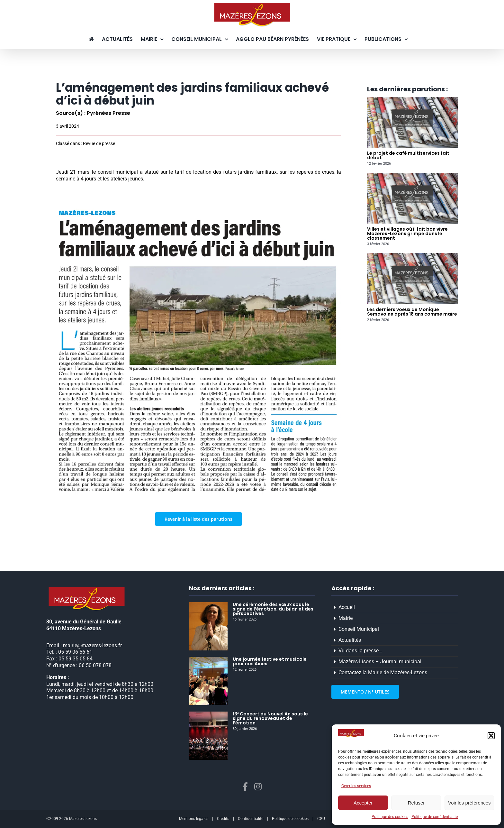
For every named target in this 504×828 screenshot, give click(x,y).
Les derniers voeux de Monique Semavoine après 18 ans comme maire (412, 312)
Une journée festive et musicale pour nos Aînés (270, 661)
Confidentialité (251, 819)
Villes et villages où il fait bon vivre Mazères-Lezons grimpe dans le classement (407, 234)
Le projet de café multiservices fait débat (408, 155)
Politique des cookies (390, 817)
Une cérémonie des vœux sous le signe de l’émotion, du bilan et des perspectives (273, 609)
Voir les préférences (469, 803)
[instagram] (258, 787)
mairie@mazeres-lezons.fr (92, 645)
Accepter (363, 803)
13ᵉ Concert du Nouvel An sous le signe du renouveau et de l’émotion (270, 718)
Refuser (416, 803)
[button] (491, 736)
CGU (321, 819)
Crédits (223, 819)
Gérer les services (356, 786)
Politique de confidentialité (435, 817)
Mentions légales (194, 819)
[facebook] (245, 787)
